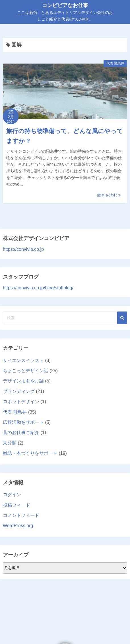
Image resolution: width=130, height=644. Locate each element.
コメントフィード (21, 515)
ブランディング (19, 391)
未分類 (10, 443)
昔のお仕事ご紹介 (21, 433)
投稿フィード (16, 505)
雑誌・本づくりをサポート (30, 453)
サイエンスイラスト (23, 360)
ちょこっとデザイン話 (26, 371)
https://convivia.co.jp (23, 249)
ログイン (12, 495)
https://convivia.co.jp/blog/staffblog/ (38, 288)
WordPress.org (18, 526)
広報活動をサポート (23, 422)
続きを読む (109, 195)
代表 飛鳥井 (115, 63)
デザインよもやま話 (23, 381)
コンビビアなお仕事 (65, 5)
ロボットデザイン (21, 402)
